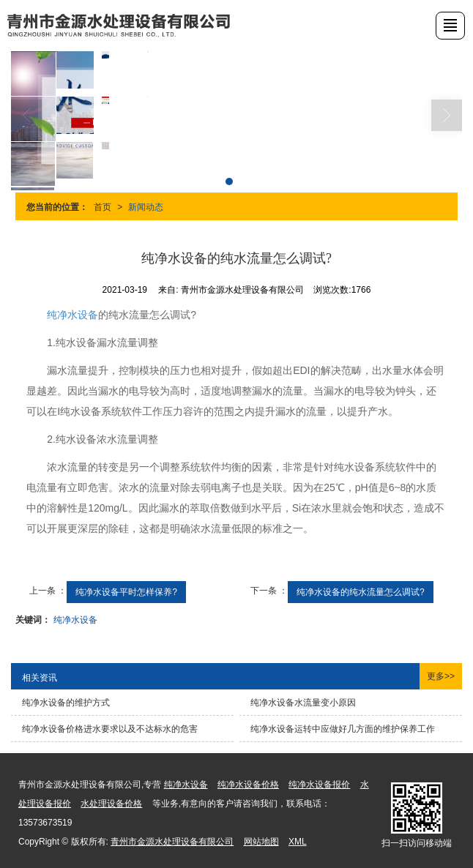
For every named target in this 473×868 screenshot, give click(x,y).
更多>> (441, 676)
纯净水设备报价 (319, 785)
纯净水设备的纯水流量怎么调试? (361, 592)
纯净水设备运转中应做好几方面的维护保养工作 (343, 729)
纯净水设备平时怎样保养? (126, 592)
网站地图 (261, 842)
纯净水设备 (72, 315)
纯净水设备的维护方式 (66, 703)
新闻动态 (146, 207)
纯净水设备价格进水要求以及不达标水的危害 (110, 729)
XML (298, 842)
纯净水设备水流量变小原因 (303, 703)
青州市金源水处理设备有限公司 (172, 842)
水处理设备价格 (111, 804)
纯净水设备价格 (248, 785)
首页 (103, 207)
